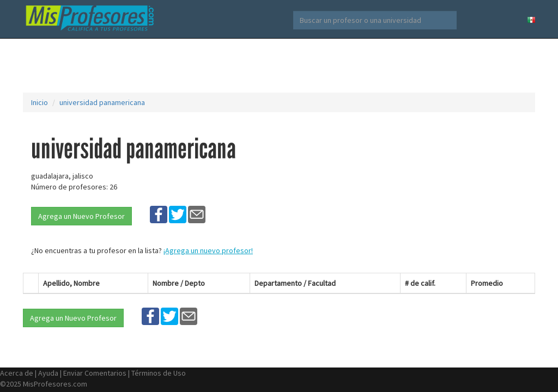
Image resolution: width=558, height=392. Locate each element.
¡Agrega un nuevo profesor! (208, 250)
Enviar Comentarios (95, 373)
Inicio (40, 102)
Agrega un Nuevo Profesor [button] (81, 216)
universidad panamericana (102, 102)
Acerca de (17, 373)
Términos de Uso (159, 373)
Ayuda (48, 373)
